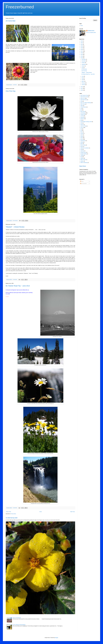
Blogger (57, 638)
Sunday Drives (83, 152)
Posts (82, 181)
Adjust (82, 106)
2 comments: (15, 508)
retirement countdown (85, 148)
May (83, 78)
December (84, 59)
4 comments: (15, 279)
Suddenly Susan (91, 31)
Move (82, 132)
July (83, 68)
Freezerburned (20, 7)
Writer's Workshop (84, 163)
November (84, 61)
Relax (82, 144)
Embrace (82, 119)
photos (82, 139)
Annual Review (83, 107)
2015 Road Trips (84, 100)
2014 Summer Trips (84, 97)
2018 (82, 49)
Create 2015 (83, 114)
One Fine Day (11, 91)
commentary (83, 113)
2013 (82, 58)
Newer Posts (9, 512)
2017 (82, 51)
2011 (82, 88)
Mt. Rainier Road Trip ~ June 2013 (18, 286)
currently (82, 116)
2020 (82, 46)
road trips (82, 151)
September (84, 64)
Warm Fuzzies (83, 160)
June (83, 76)
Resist (82, 147)
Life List (82, 128)
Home (41, 512)
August (83, 66)
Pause (82, 136)
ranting (82, 142)
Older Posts (72, 512)
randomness (83, 141)
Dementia (82, 117)
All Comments (83, 184)
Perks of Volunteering (17, 618)
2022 (82, 43)
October (83, 63)
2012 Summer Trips (84, 95)
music (82, 135)
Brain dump (83, 111)
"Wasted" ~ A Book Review (15, 227)
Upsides (82, 158)
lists (81, 129)
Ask (81, 109)
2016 (82, 53)
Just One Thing (83, 126)
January (83, 85)
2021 (82, 44)
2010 (82, 90)
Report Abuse (83, 166)
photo (82, 138)
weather (82, 161)
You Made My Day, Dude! (12, 518)
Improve (82, 125)
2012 (82, 87)
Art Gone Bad (10, 21)
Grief (81, 123)
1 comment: (15, 85)
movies (82, 133)
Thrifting (82, 155)
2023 (82, 41)
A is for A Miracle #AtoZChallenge (19, 625)
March (83, 81)
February (84, 83)
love (81, 130)
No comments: (15, 221)
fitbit (81, 120)
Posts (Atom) (13, 514)
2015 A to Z (83, 98)
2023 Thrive (83, 104)
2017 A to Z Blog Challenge (86, 103)
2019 (82, 48)
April (83, 80)
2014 (82, 56)
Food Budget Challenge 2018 (86, 122)
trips (81, 157)
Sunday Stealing (84, 154)
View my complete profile (91, 33)
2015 (82, 54)
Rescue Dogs (83, 145)
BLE (81, 110)
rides (81, 149)
